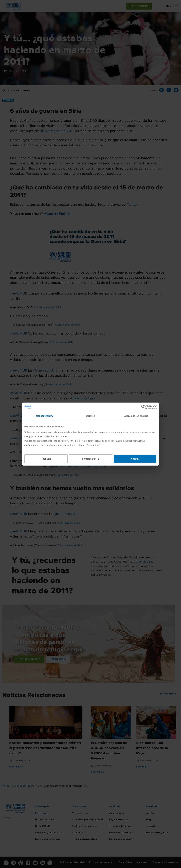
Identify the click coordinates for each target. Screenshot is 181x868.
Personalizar (91, 459)
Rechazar (46, 459)
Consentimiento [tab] (45, 416)
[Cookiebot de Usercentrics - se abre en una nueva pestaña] (143, 407)
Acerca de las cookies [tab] (136, 416)
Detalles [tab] (90, 416)
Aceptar (135, 459)
